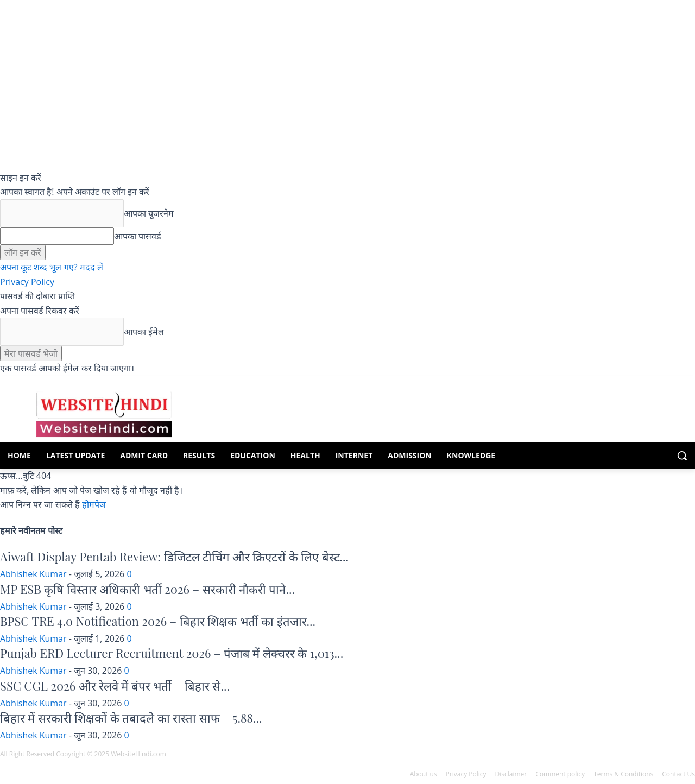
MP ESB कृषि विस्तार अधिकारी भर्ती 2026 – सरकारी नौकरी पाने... (147, 589)
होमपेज (94, 504)
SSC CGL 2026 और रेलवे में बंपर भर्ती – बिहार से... (115, 686)
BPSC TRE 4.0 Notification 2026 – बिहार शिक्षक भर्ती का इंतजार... (158, 621)
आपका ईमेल (144, 332)
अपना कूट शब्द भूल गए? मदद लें (52, 267)
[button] (682, 456)
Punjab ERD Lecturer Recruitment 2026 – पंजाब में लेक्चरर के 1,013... (172, 653)
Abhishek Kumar (33, 574)
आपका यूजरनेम (149, 213)
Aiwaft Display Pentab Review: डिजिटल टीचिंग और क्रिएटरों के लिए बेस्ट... (174, 557)
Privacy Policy (27, 282)
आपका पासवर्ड (138, 236)
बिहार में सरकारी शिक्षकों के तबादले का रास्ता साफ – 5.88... (131, 718)
